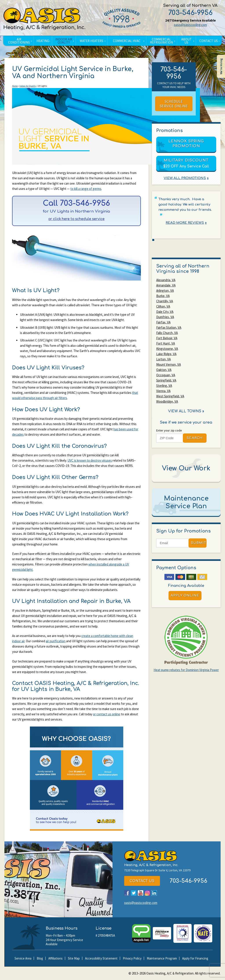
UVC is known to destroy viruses (90, 460)
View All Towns (185, 411)
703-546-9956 (190, 13)
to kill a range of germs (86, 189)
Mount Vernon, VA (169, 364)
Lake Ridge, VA (166, 354)
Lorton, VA (163, 359)
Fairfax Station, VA (169, 328)
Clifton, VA (163, 306)
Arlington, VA (165, 291)
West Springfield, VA (170, 396)
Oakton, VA (164, 370)
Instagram (147, 893)
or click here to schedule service (76, 219)
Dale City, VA (165, 312)
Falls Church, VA (167, 333)
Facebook (127, 893)
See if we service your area (186, 422)
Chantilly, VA (165, 301)
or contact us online (107, 714)
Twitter (134, 893)
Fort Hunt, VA (166, 343)
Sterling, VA (164, 386)
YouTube (141, 893)
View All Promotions (185, 178)
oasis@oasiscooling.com (190, 25)
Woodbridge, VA (167, 401)
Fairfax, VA (163, 322)
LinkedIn (154, 893)
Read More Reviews (185, 223)
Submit (199, 543)
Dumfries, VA (165, 317)
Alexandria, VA (166, 280)
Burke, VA (163, 296)
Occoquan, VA (166, 375)
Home (15, 86)
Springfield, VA (166, 380)
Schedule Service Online (174, 104)
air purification (56, 641)
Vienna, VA (163, 391)
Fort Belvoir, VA (167, 338)
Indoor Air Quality (28, 86)
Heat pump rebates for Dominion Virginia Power (186, 670)
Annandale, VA (166, 285)
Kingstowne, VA (167, 349)
